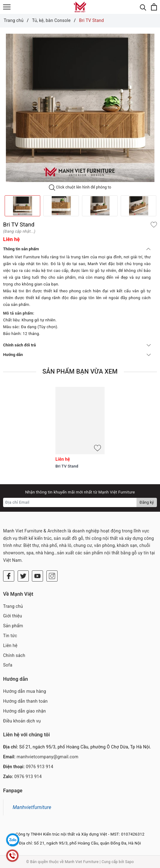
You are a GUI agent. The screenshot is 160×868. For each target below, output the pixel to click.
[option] (80, 108)
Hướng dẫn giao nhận (24, 711)
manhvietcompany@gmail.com (48, 757)
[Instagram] (52, 576)
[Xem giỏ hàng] (154, 7)
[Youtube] (37, 576)
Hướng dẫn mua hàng (25, 691)
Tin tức (10, 636)
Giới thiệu (13, 616)
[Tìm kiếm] (143, 7)
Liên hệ (10, 646)
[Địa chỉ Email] (70, 502)
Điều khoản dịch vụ (22, 721)
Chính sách (14, 655)
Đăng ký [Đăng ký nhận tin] (147, 502)
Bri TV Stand (67, 466)
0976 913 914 (39, 767)
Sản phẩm (13, 626)
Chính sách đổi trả (77, 345)
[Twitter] (23, 576)
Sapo (129, 862)
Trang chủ (13, 606)
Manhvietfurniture (32, 807)
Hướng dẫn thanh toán (25, 701)
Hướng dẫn (77, 355)
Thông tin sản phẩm (77, 249)
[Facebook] (9, 576)
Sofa (8, 665)
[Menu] (7, 7)
